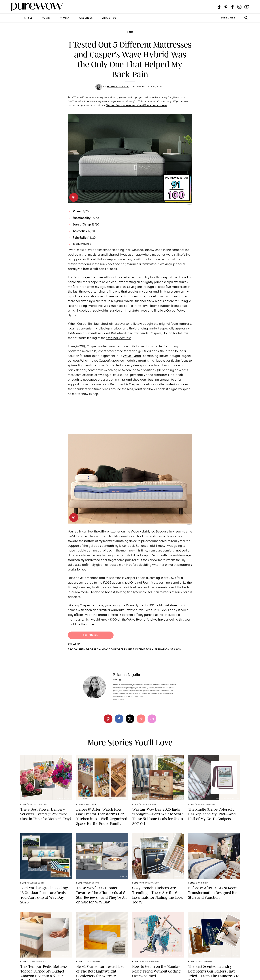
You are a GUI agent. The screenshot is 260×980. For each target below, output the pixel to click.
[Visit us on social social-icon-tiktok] (219, 7)
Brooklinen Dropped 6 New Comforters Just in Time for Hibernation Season (125, 650)
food (46, 18)
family (64, 18)
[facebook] (119, 719)
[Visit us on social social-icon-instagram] (239, 7)
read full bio (119, 700)
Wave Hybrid (132, 356)
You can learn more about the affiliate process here (136, 106)
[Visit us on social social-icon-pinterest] (226, 7)
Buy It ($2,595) (91, 635)
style (29, 18)
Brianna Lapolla (118, 87)
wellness (86, 18)
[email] (152, 719)
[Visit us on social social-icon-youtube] (247, 7)
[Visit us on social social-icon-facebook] (232, 7)
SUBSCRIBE (228, 18)
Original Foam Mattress (147, 583)
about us (109, 18)
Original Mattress (119, 338)
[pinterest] (74, 197)
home (130, 32)
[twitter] (130, 719)
